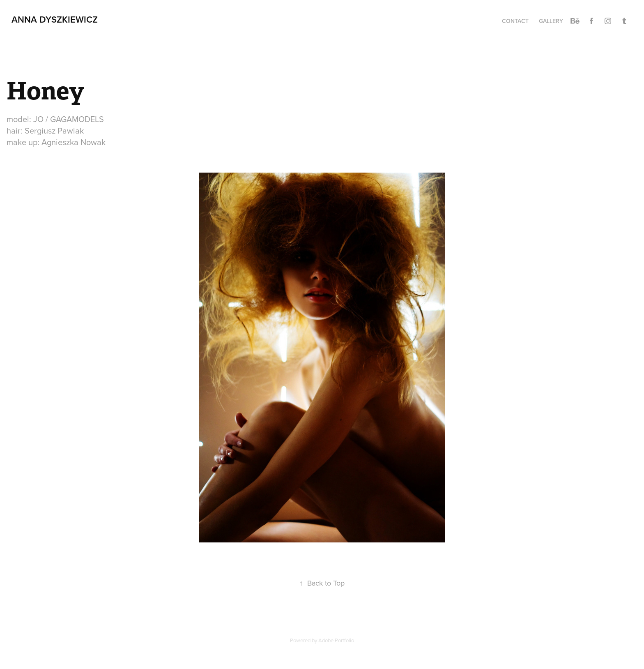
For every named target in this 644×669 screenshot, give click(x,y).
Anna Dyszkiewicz (55, 19)
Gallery (551, 21)
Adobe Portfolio (336, 640)
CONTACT (515, 21)
